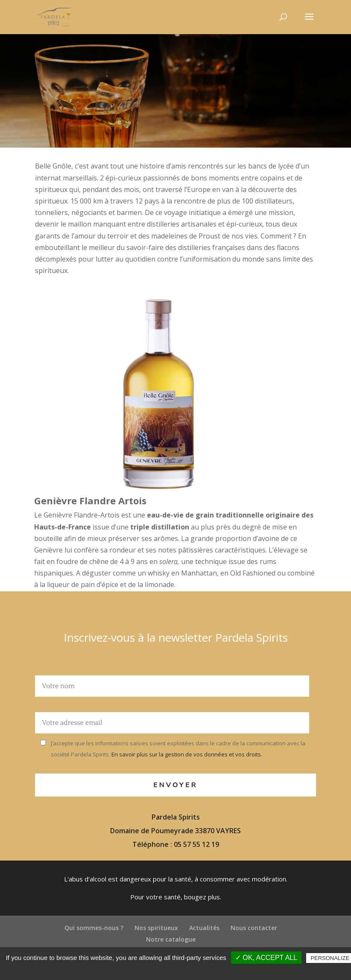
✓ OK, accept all (266, 958)
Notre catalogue (171, 939)
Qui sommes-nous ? (94, 928)
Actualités (204, 928)
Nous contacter (254, 928)
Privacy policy (180, 970)
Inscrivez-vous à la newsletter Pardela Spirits (176, 637)
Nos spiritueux (156, 928)
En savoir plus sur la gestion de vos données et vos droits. (186, 754)
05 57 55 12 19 (196, 844)
